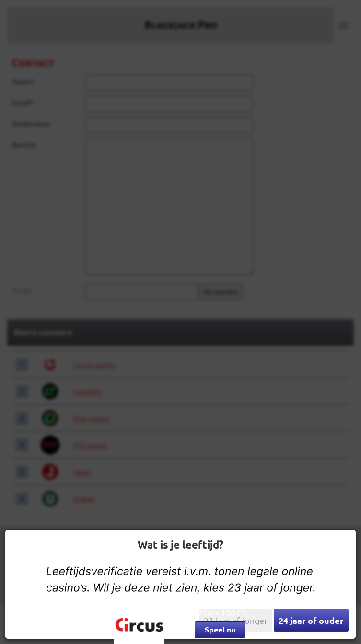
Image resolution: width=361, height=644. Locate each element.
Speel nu (220, 629)
